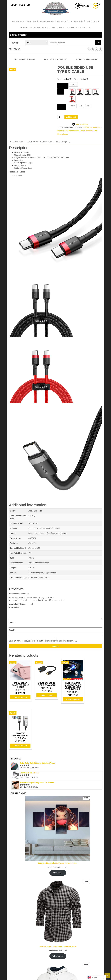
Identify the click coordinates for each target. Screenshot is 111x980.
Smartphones (63, 134)
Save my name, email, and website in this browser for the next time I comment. (43, 641)
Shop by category (18, 35)
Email (12, 630)
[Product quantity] (61, 117)
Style (61, 91)
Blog (53, 28)
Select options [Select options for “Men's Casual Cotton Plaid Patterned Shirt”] (58, 910)
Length (61, 106)
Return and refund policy (34, 28)
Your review (15, 607)
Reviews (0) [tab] (62, 142)
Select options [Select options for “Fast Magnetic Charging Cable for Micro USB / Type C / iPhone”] (68, 699)
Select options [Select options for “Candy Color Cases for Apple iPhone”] (20, 695)
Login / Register (20, 5)
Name (12, 622)
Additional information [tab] (40, 142)
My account (77, 21)
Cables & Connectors (92, 128)
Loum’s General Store (79, 28)
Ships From (63, 85)
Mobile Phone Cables (88, 131)
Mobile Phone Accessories (68, 131)
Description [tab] (16, 142)
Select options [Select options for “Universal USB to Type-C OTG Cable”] (44, 695)
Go (98, 43)
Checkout (62, 21)
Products (18, 21)
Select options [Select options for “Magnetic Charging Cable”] (92, 695)
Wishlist (32, 21)
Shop (62, 28)
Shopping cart (47, 21)
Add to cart (71, 117)
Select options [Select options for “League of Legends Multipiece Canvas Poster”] (58, 826)
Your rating (14, 604)
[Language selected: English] (96, 977)
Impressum (91, 21)
